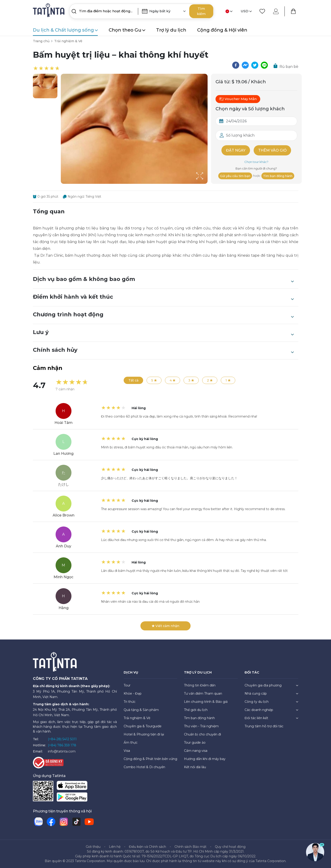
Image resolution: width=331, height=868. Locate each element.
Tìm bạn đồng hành (278, 176)
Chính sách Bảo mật (190, 847)
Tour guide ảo (195, 743)
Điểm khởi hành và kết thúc (163, 297)
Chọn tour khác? (256, 162)
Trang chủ (41, 41)
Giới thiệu (93, 847)
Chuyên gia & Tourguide (143, 726)
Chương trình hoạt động (163, 315)
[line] (264, 65)
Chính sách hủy (163, 350)
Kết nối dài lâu (195, 767)
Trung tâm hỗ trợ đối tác (264, 726)
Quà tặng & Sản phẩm (141, 710)
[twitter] (255, 65)
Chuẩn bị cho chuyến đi (202, 734)
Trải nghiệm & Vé (68, 41)
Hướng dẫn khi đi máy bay (205, 759)
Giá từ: (223, 82)
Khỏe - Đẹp (133, 693)
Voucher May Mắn (238, 99)
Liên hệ (115, 847)
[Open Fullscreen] (206, 184)
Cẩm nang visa (196, 751)
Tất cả (133, 380)
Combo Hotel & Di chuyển (144, 767)
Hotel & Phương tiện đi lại (144, 734)
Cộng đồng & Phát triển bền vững (150, 759)
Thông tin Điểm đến (200, 685)
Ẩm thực (131, 743)
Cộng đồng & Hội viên (222, 30)
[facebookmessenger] (245, 65)
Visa (127, 751)
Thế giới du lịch (196, 710)
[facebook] (236, 65)
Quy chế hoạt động (230, 847)
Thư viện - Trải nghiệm (201, 726)
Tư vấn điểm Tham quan (203, 693)
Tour (127, 685)
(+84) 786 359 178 (62, 745)
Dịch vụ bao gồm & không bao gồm (163, 280)
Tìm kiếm (201, 11)
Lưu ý (163, 333)
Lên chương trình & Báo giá (206, 702)
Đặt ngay (236, 150)
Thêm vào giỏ (272, 150)
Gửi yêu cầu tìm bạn (235, 176)
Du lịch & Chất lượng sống (65, 30)
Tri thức (130, 702)
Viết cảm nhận (165, 626)
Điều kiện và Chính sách (147, 847)
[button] (45, 86)
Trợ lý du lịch (171, 30)
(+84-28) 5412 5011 (62, 739)
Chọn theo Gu (127, 30)
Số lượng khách (240, 135)
